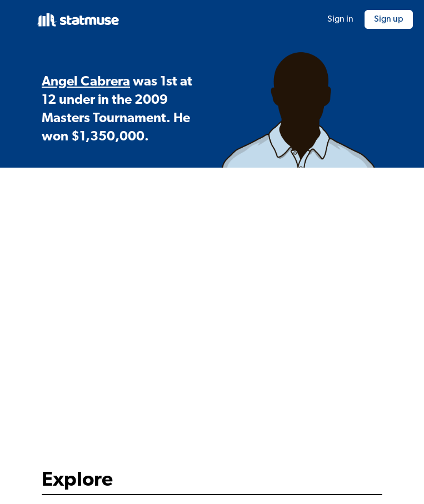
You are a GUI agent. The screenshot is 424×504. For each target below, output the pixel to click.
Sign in (340, 19)
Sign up (389, 19)
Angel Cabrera (86, 82)
